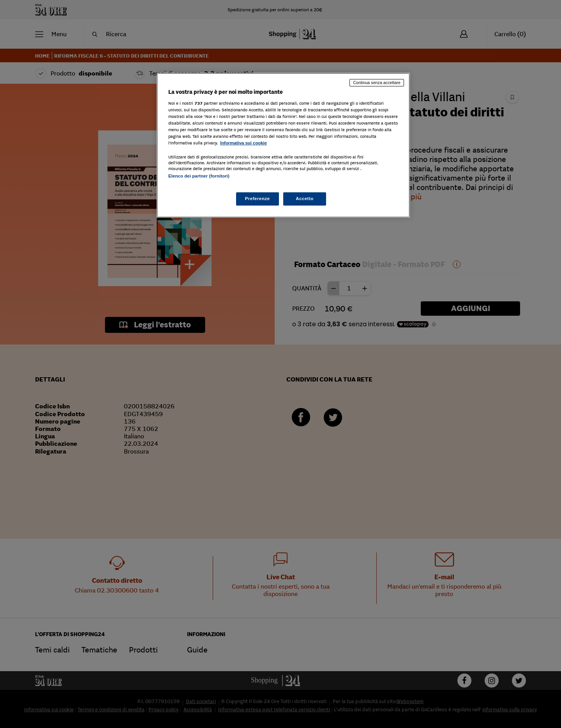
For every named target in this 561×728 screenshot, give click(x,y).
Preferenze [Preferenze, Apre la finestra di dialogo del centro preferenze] (258, 199)
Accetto (305, 199)
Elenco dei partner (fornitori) (199, 176)
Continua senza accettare (377, 83)
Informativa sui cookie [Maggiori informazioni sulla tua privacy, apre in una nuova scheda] (243, 143)
